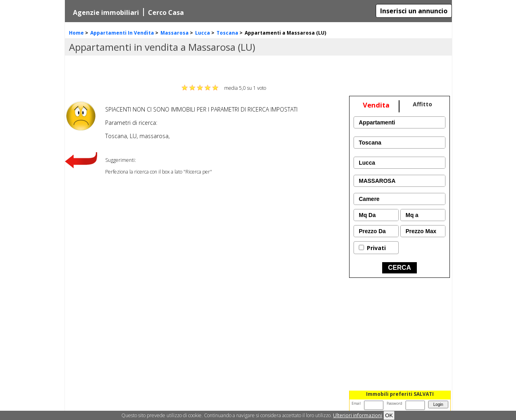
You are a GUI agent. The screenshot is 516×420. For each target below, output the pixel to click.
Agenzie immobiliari (106, 12)
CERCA (400, 268)
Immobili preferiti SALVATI (400, 394)
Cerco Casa (166, 12)
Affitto (422, 104)
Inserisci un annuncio (414, 11)
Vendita (376, 105)
